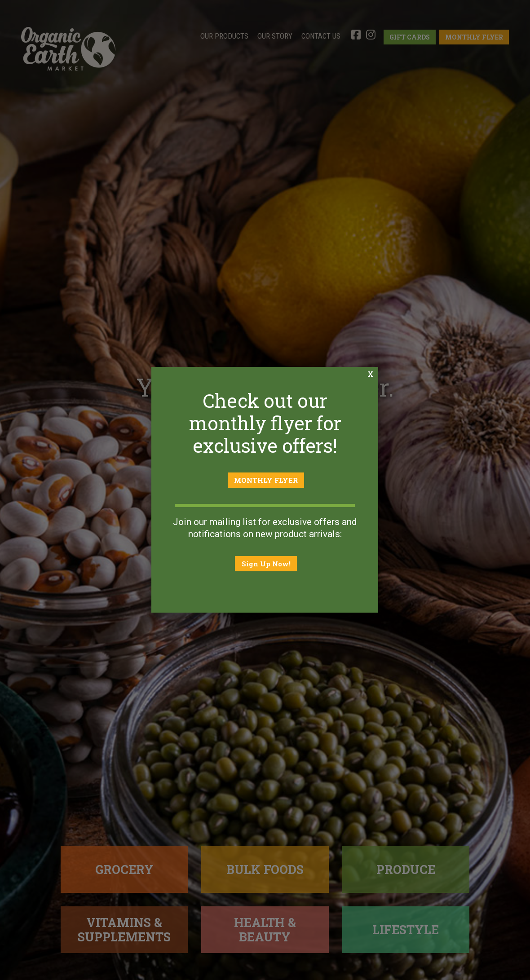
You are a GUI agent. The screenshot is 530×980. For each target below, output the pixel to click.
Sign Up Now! (266, 564)
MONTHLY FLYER (266, 480)
